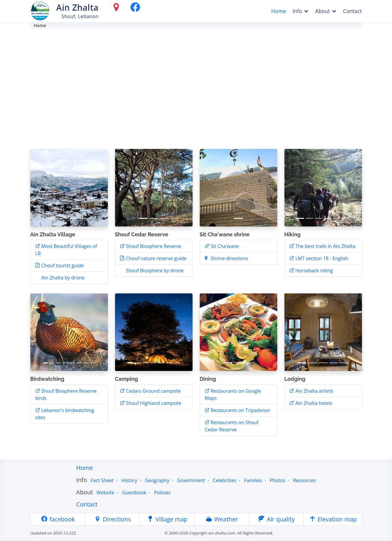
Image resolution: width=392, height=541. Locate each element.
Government (191, 480)
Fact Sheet (102, 480)
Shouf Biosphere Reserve (153, 246)
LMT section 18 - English (321, 258)
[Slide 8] (93, 363)
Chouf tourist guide (62, 265)
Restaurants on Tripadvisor (240, 410)
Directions (112, 519)
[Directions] (118, 9)
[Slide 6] (346, 218)
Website (106, 493)
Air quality (276, 519)
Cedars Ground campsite (153, 391)
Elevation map (333, 519)
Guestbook (134, 493)
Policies (162, 493)
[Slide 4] (85, 218)
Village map (167, 519)
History (129, 480)
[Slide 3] (74, 218)
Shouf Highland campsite (153, 403)
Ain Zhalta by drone (62, 278)
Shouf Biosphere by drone (154, 270)
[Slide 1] (53, 218)
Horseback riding (311, 270)
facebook (58, 519)
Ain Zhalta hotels (313, 403)
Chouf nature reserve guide (156, 258)
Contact (352, 11)
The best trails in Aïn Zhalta (325, 246)
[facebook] (135, 9)
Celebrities (225, 480)
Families (253, 480)
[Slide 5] (336, 218)
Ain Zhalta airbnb (314, 391)
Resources (304, 480)
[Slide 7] (86, 363)
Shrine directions (229, 258)
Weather (222, 519)
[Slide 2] (64, 218)
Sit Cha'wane (224, 246)
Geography (157, 480)
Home (279, 11)
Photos (278, 480)
